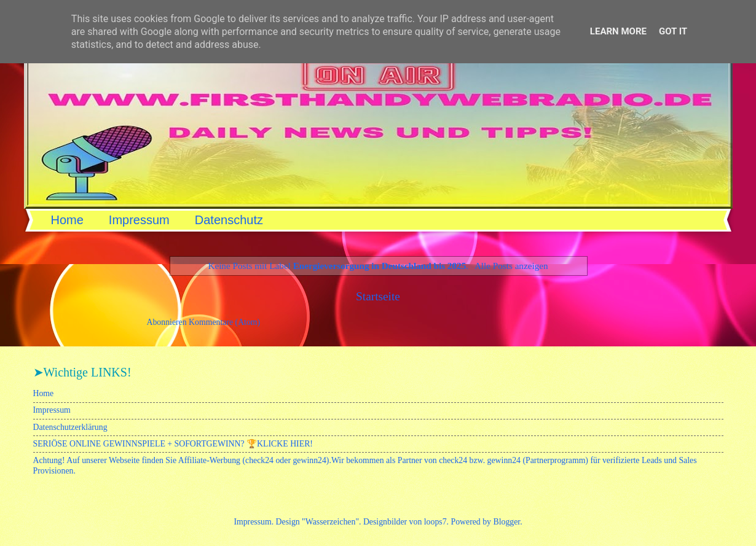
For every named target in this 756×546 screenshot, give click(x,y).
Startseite (378, 296)
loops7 (435, 522)
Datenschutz (229, 220)
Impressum (139, 220)
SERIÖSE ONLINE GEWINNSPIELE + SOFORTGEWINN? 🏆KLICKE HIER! (173, 444)
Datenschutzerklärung (70, 427)
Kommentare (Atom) (224, 322)
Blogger (506, 522)
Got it (673, 31)
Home (67, 220)
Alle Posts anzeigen (511, 266)
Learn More (618, 31)
